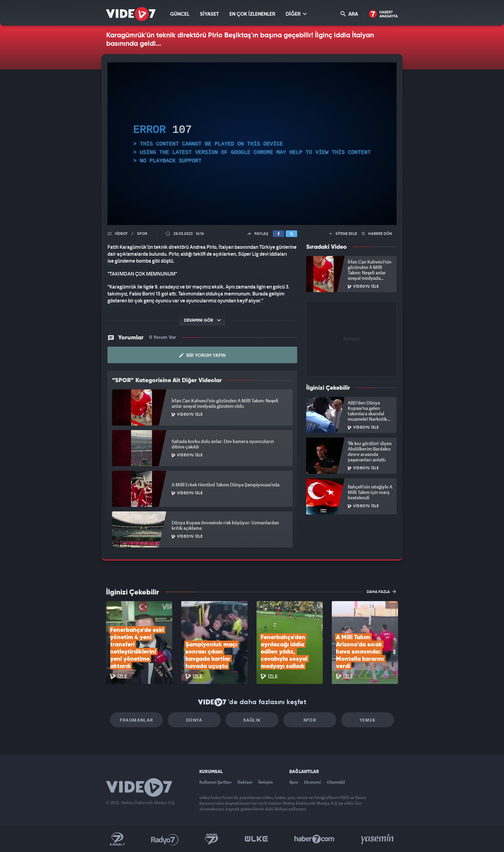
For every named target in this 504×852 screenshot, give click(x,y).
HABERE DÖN (377, 234)
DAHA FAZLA (381, 591)
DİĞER (296, 14)
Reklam (245, 782)
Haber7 (314, 839)
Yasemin (378, 839)
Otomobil (336, 782)
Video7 (121, 234)
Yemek (368, 720)
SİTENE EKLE (343, 234)
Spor (310, 720)
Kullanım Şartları (215, 782)
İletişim (266, 782)
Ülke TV (256, 839)
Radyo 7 (165, 839)
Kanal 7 (117, 839)
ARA (349, 14)
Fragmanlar (137, 720)
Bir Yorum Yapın (202, 355)
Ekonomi (313, 782)
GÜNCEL (180, 14)
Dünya (194, 720)
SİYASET (209, 14)
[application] (252, 144)
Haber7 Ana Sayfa (383, 14)
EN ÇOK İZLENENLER (252, 14)
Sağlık (252, 720)
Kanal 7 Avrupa (212, 839)
